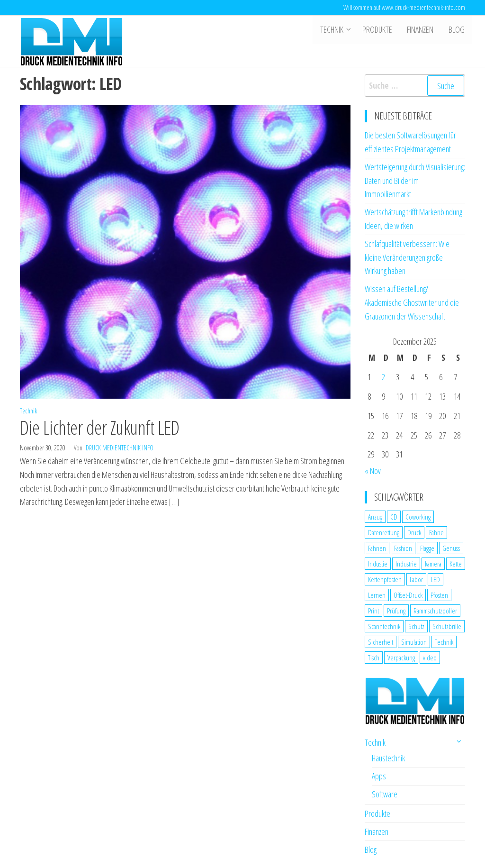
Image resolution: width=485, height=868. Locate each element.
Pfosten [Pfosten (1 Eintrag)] (439, 595)
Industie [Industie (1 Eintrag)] (378, 564)
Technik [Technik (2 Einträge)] (444, 642)
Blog (457, 30)
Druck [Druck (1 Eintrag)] (414, 532)
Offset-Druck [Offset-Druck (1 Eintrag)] (408, 595)
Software (385, 794)
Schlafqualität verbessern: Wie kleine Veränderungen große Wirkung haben (407, 257)
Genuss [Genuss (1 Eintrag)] (451, 548)
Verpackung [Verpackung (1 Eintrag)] (401, 658)
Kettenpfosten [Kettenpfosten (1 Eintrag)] (385, 579)
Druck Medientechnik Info (120, 448)
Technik (334, 30)
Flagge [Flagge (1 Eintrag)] (427, 548)
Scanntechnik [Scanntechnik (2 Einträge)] (384, 626)
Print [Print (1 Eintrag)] (373, 611)
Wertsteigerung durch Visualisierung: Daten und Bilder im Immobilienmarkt (415, 181)
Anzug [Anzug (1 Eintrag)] (375, 517)
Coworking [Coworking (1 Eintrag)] (418, 517)
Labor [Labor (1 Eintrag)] (416, 579)
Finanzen (422, 30)
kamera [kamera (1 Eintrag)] (433, 564)
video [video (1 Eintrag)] (430, 658)
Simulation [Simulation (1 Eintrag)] (414, 642)
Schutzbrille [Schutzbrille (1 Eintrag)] (447, 626)
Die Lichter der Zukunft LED (100, 427)
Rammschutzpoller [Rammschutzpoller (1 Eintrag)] (435, 611)
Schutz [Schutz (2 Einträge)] (416, 626)
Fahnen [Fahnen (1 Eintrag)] (377, 548)
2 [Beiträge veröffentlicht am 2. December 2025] (383, 377)
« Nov (373, 471)
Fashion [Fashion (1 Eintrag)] (403, 548)
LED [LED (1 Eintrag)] (436, 579)
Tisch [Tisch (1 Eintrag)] (374, 658)
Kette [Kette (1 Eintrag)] (456, 564)
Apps (379, 776)
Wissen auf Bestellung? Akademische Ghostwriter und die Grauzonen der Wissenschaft (412, 302)
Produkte (379, 30)
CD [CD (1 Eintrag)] (394, 517)
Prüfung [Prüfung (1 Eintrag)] (396, 611)
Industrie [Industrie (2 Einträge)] (406, 564)
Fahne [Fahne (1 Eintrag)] (436, 532)
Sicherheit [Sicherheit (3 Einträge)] (381, 642)
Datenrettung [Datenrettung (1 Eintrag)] (384, 532)
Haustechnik (388, 758)
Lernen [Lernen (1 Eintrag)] (377, 595)
